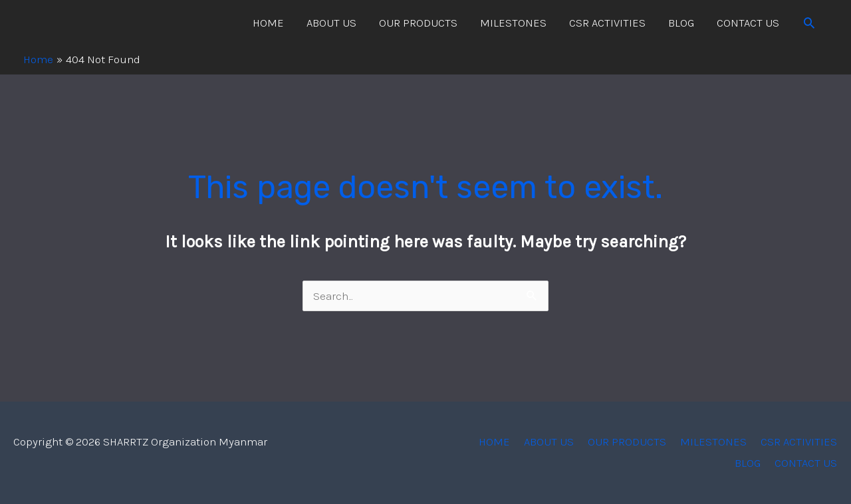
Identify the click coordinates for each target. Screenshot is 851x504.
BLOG (681, 23)
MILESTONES (513, 23)
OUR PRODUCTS (418, 23)
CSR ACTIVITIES (607, 23)
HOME (268, 23)
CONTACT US (748, 23)
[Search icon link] (809, 23)
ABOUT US (331, 23)
